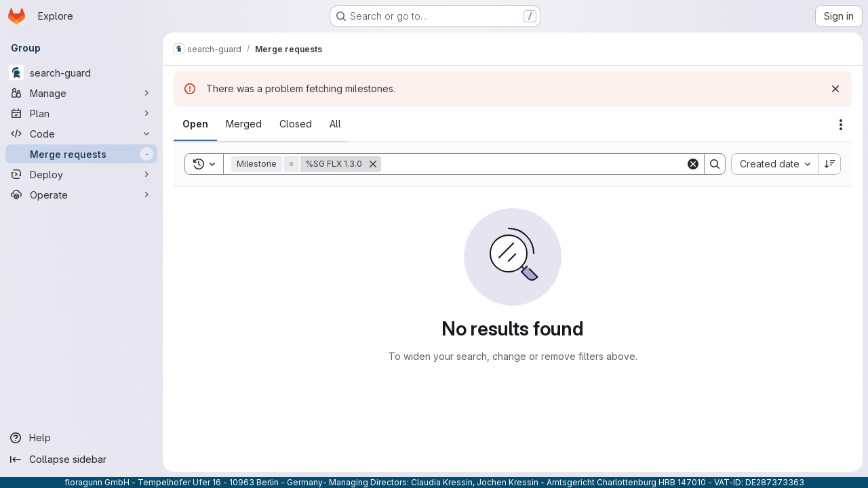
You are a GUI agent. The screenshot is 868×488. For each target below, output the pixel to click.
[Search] (533, 164)
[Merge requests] (81, 154)
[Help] (81, 438)
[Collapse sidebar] (81, 460)
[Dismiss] (835, 89)
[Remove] (373, 164)
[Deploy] (81, 174)
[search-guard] (81, 73)
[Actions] (841, 125)
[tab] (195, 124)
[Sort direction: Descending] (830, 164)
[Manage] (81, 93)
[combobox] (775, 164)
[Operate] (81, 195)
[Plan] (81, 113)
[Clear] (693, 164)
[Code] (81, 134)
